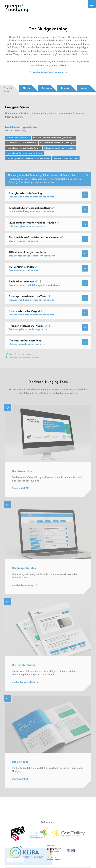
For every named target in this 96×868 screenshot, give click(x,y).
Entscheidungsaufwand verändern (22, 148)
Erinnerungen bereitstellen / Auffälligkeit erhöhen (28, 159)
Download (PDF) (21, 493)
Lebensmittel (67, 88)
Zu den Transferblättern (25, 686)
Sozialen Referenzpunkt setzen (20, 143)
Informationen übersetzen (18, 138)
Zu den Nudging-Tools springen (46, 73)
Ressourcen (47, 88)
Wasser (84, 88)
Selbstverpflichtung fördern (66, 159)
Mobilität (27, 88)
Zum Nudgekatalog (23, 590)
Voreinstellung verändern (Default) (56, 143)
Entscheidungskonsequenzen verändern (24, 153)
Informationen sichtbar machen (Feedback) (53, 138)
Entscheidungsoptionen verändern (60, 148)
